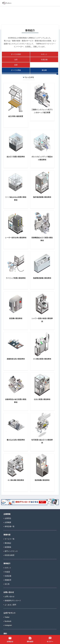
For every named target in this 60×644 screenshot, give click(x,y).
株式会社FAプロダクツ (13, 3)
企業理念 (8, 518)
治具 (16, 60)
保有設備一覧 (10, 526)
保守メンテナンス (11, 551)
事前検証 (8, 543)
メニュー (53, 3)
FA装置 (7, 572)
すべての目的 (16, 54)
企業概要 (8, 522)
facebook (8, 621)
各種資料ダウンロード (13, 601)
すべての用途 (16, 70)
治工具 (7, 584)
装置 (16, 65)
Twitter (7, 617)
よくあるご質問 (10, 605)
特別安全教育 (10, 555)
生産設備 (44, 60)
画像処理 (8, 580)
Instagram (8, 625)
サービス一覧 (10, 539)
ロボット (44, 54)
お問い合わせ (10, 596)
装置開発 (8, 547)
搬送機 (44, 70)
